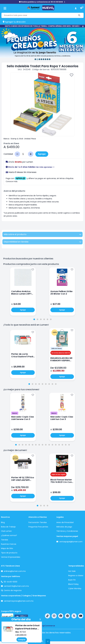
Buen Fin (72, 580)
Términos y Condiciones (67, 531)
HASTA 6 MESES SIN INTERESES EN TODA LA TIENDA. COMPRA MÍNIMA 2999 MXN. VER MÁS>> (43, 26)
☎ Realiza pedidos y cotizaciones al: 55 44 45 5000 (41, 2)
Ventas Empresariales (11, 557)
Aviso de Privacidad (65, 522)
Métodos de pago (64, 527)
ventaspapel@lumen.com (71, 542)
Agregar (42, 154)
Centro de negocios (13, 590)
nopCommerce (48, 626)
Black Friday (73, 584)
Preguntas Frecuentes (38, 527)
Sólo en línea (56, 348)
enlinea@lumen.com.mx (15, 571)
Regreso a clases (76, 576)
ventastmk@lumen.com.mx (16, 586)
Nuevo (15, 413)
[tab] (34, 319)
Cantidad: (8, 154)
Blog (3, 522)
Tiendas (5, 540)
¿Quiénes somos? (9, 535)
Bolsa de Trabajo (8, 527)
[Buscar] (79, 15)
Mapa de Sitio (7, 548)
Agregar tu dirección (14, 22)
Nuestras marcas (9, 544)
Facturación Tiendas (38, 522)
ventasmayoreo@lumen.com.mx (19, 601)
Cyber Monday (75, 588)
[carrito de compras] (81, 8)
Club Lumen (6, 531)
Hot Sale (72, 571)
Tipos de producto (9, 553)
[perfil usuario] (76, 8)
